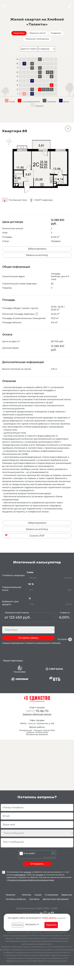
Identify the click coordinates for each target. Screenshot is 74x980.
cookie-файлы (49, 918)
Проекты (10, 895)
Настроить (32, 924)
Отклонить (18, 925)
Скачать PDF (37, 536)
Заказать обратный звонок (37, 714)
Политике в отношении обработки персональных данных (31, 880)
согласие (27, 872)
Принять (51, 925)
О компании (52, 895)
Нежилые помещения (37, 39)
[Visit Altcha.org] (53, 854)
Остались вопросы (16, 899)
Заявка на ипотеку (37, 255)
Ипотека (27, 895)
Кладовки (56, 33)
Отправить (37, 864)
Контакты (34, 899)
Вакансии (67, 895)
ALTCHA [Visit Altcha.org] (53, 857)
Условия (62, 639)
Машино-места (38, 33)
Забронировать (37, 249)
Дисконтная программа (56, 899)
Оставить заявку (28, 638)
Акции (38, 895)
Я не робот (29, 853)
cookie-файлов (19, 875)
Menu (5, 6)
